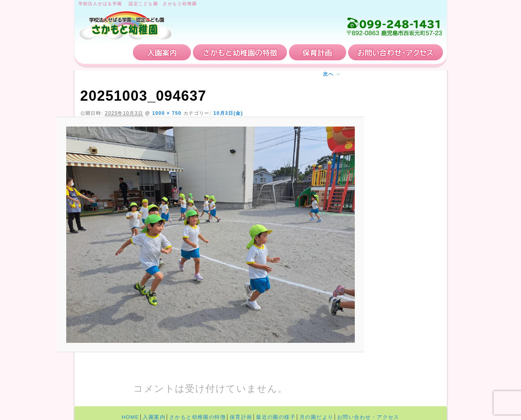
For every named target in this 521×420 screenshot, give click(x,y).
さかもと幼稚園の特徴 (240, 52)
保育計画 (318, 52)
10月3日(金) (228, 113)
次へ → (332, 74)
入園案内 (162, 52)
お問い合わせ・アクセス (396, 52)
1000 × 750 (167, 113)
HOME (105, 52)
